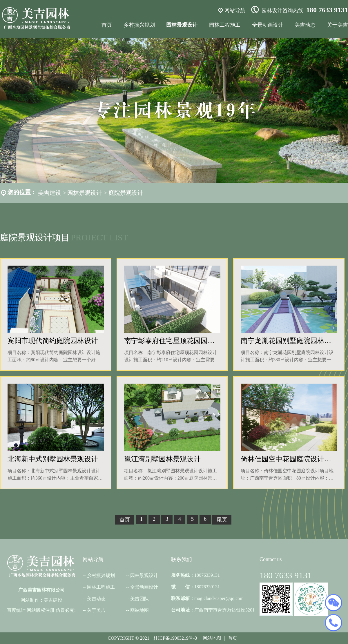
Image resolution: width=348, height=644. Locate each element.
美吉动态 (305, 25)
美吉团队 (139, 599)
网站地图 (139, 610)
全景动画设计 (268, 25)
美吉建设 (50, 193)
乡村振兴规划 (139, 25)
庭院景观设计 (126, 193)
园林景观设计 (182, 25)
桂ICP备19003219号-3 (175, 638)
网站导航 (235, 10)
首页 (107, 25)
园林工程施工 (225, 25)
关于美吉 (338, 25)
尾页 (222, 520)
